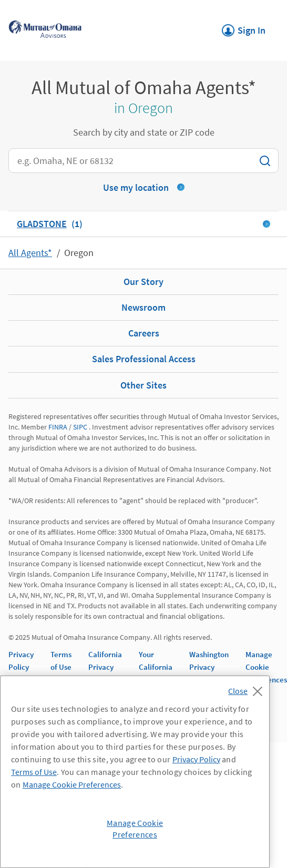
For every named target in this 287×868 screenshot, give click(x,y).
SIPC (80, 427)
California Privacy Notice (105, 667)
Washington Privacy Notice (209, 667)
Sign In (244, 27)
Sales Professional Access (144, 359)
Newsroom (143, 307)
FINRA (58, 427)
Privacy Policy (196, 759)
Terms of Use (34, 772)
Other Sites (143, 385)
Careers (144, 333)
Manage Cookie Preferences (266, 667)
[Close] (248, 688)
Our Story (143, 282)
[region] (135, 772)
